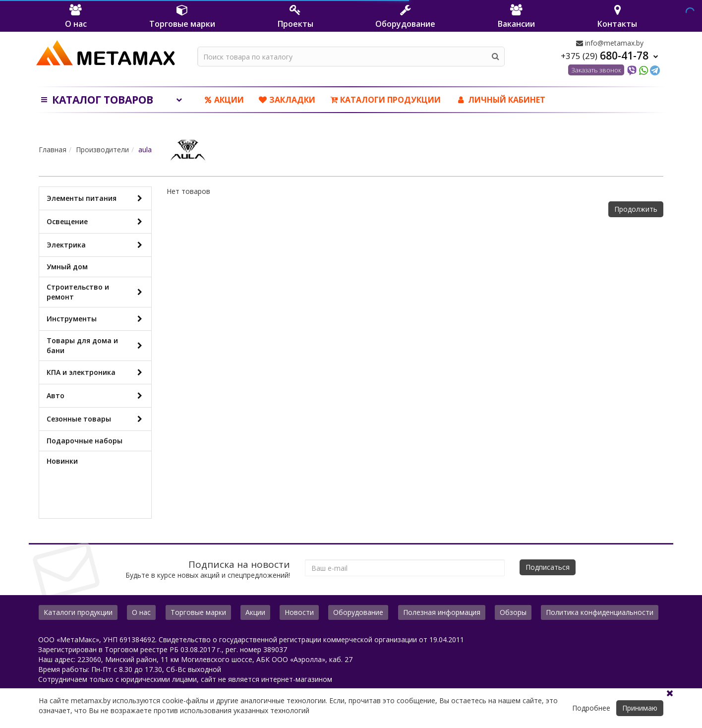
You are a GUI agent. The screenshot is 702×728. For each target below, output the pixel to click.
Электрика (96, 245)
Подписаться (548, 567)
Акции (224, 100)
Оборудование (358, 612)
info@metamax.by (610, 43)
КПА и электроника (96, 372)
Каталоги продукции (385, 100)
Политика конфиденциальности (600, 612)
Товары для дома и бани (96, 345)
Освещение (96, 222)
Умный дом (67, 267)
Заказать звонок (596, 70)
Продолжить (636, 209)
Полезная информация (442, 612)
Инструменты (96, 319)
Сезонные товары (96, 419)
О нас (141, 612)
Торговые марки (198, 612)
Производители (102, 150)
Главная (53, 150)
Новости (299, 612)
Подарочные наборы (85, 441)
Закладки (287, 100)
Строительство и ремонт (96, 292)
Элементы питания (96, 198)
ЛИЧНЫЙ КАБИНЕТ (500, 100)
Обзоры (513, 612)
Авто (96, 396)
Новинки (62, 461)
